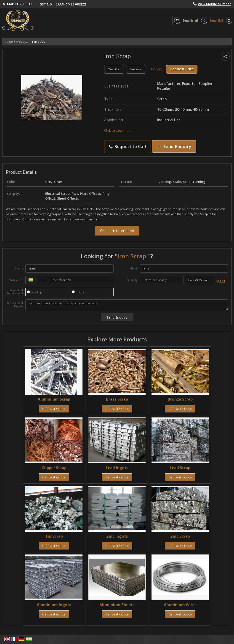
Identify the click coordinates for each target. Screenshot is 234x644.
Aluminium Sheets (117, 605)
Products (22, 42)
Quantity (132, 280)
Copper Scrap (54, 468)
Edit (157, 69)
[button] (214, 4)
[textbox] (136, 69)
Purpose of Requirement (15, 292)
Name (19, 268)
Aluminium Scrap (54, 399)
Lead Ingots (117, 468)
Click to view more (118, 131)
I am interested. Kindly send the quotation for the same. (127, 305)
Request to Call (128, 146)
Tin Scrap (54, 536)
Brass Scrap (117, 399)
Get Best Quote (54, 409)
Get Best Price (182, 69)
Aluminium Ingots (54, 605)
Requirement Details (15, 305)
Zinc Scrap (180, 536)
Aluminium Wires (180, 605)
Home (9, 42)
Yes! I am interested (117, 231)
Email (134, 268)
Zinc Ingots (117, 536)
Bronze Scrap (180, 399)
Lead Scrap (180, 468)
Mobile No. (16, 280)
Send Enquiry (174, 146)
